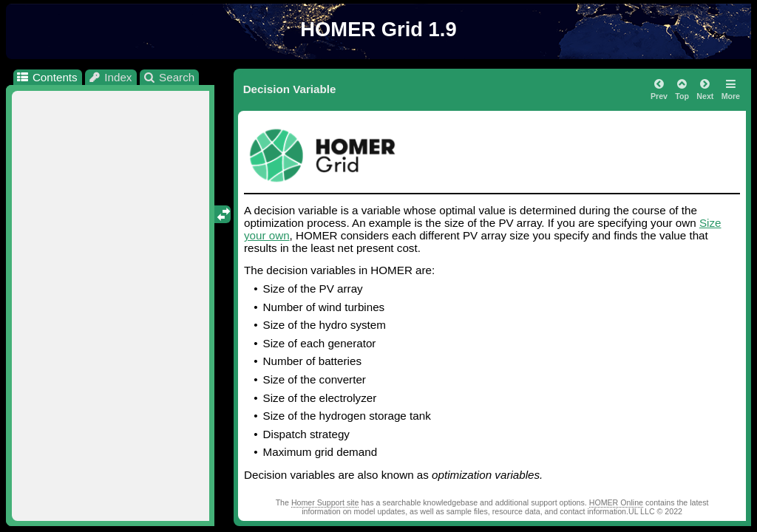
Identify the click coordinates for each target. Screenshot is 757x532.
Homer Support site (325, 502)
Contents (46, 77)
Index (110, 77)
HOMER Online (616, 502)
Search (169, 77)
